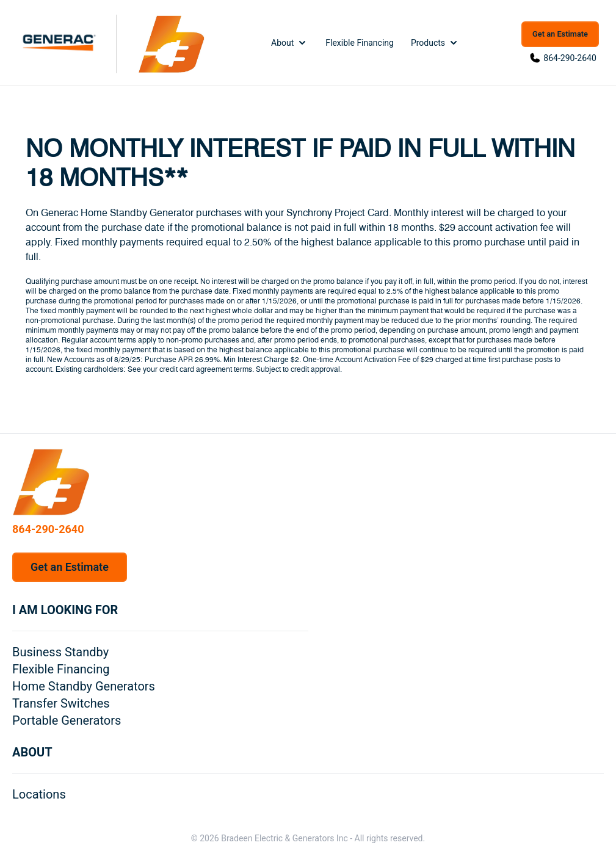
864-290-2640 (570, 58)
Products (435, 43)
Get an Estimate (560, 34)
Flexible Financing (360, 43)
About (290, 43)
